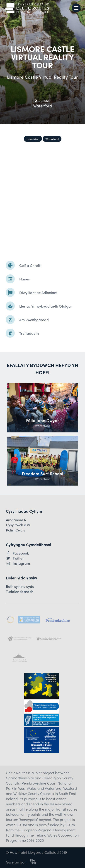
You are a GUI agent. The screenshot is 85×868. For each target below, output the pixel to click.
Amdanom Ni (17, 520)
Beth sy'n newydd (20, 586)
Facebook (17, 553)
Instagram (18, 563)
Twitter (15, 558)
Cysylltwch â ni (18, 525)
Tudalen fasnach (20, 592)
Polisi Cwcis (15, 530)
